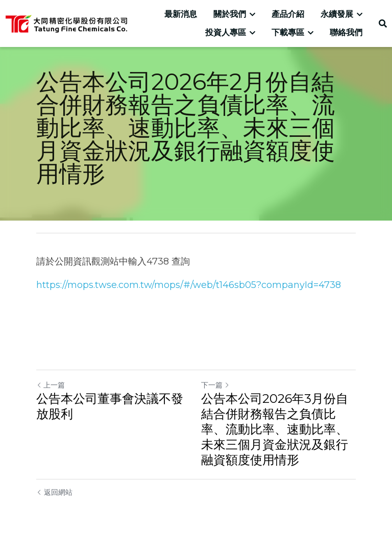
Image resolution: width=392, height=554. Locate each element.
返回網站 (54, 492)
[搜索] (383, 24)
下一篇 (215, 385)
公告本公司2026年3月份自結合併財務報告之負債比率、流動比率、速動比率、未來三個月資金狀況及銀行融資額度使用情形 (275, 429)
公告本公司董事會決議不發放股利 (110, 406)
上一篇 (51, 385)
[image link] (66, 23)
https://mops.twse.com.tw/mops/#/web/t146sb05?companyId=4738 (189, 285)
